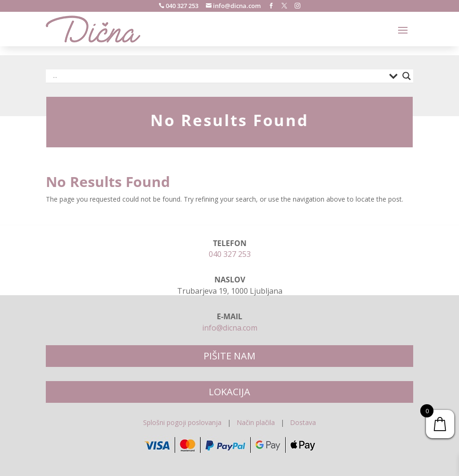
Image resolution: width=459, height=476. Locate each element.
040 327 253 (181, 6)
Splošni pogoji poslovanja (182, 422)
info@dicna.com (236, 6)
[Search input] (219, 76)
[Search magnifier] (407, 76)
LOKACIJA (229, 392)
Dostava (303, 422)
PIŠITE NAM (229, 356)
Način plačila (256, 422)
